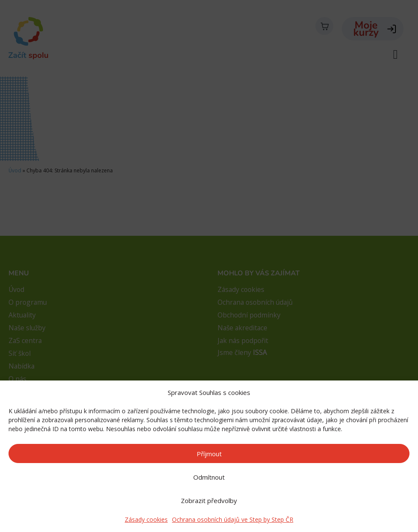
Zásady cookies (146, 519)
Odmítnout (209, 477)
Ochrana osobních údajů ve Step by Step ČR (233, 519)
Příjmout (209, 454)
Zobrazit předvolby (209, 501)
